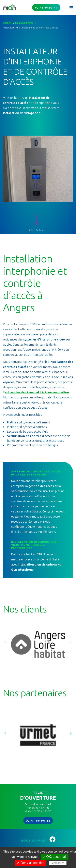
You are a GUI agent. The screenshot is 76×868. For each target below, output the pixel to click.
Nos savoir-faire (24, 23)
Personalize (58, 863)
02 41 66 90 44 (46, 8)
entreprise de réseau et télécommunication (37, 392)
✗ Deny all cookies (31, 863)
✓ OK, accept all (55, 857)
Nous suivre (38, 840)
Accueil (7, 23)
